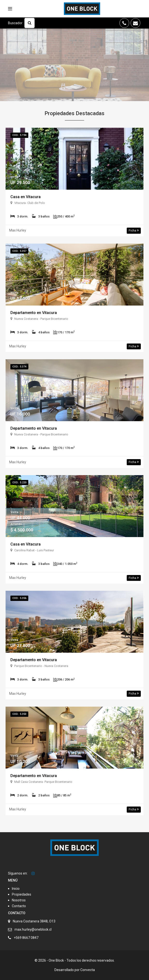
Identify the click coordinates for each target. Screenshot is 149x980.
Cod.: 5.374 (19, 367)
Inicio (16, 889)
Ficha (134, 230)
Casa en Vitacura (26, 197)
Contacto (19, 906)
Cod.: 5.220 (19, 483)
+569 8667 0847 (26, 938)
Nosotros (19, 900)
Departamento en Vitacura (34, 313)
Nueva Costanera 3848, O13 (34, 921)
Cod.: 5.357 (19, 251)
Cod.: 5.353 (19, 714)
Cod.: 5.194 (19, 135)
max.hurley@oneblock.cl (33, 929)
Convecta (88, 970)
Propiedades (22, 894)
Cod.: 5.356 (19, 598)
